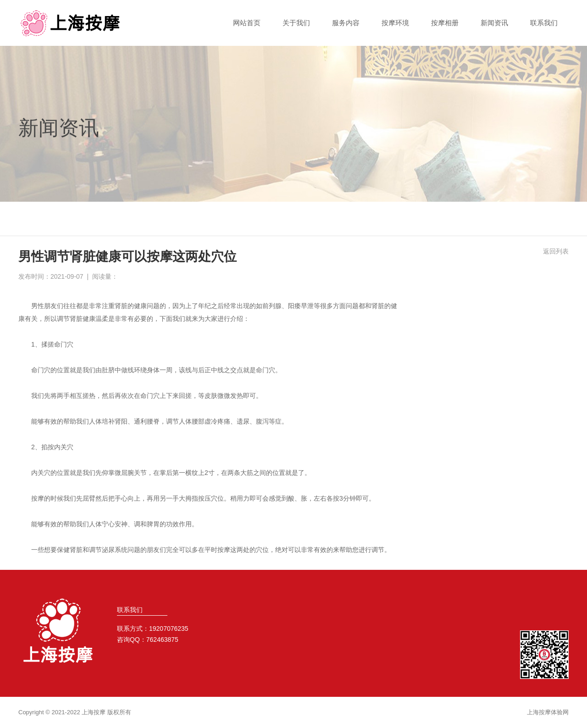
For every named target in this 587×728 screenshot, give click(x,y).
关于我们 (296, 23)
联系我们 (544, 23)
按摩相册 (445, 23)
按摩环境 (395, 23)
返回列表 (556, 251)
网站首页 (247, 23)
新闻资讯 (494, 23)
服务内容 (346, 23)
